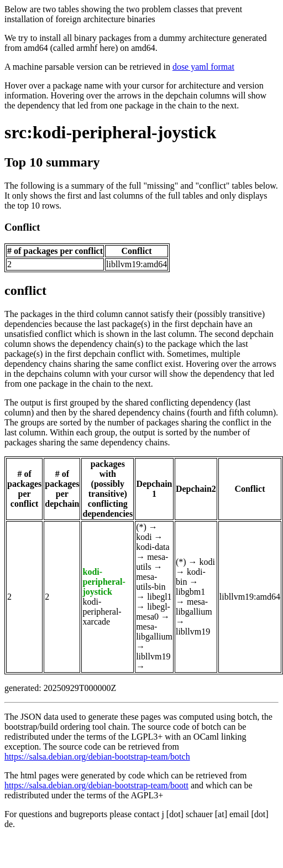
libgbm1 (190, 592)
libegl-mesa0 (153, 612)
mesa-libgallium (154, 631)
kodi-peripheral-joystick (104, 582)
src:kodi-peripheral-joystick (110, 132)
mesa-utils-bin (151, 582)
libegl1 (159, 597)
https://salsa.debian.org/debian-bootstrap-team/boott (96, 785)
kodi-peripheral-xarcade (102, 612)
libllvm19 (153, 656)
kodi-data (153, 547)
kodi (144, 537)
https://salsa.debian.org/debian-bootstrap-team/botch (97, 757)
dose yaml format (203, 67)
